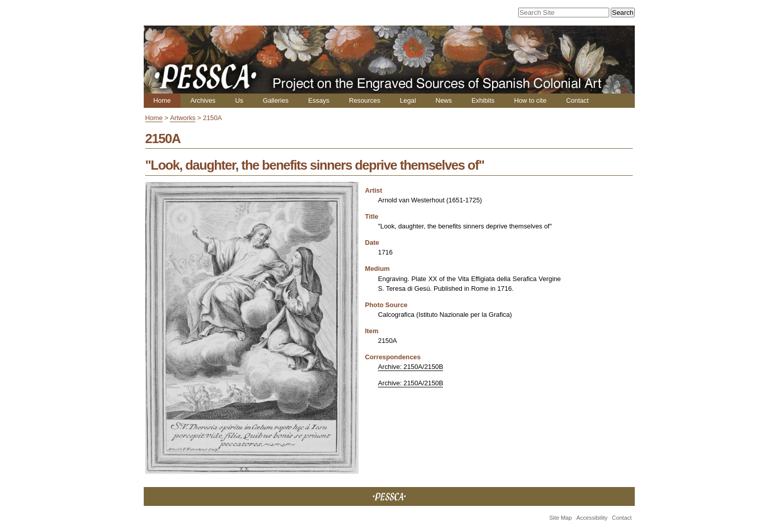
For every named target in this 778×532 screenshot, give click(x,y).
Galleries (276, 100)
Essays (319, 100)
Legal (408, 100)
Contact (577, 100)
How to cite (530, 100)
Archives (203, 100)
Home (162, 100)
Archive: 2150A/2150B (410, 367)
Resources (364, 100)
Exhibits (483, 100)
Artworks (183, 118)
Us (239, 100)
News (443, 100)
